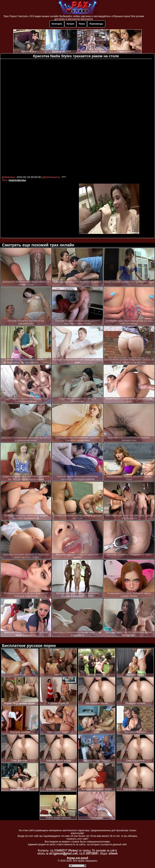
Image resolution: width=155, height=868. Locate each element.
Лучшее (70, 24)
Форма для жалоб (78, 858)
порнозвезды (17, 180)
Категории (57, 24)
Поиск (82, 24)
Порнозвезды (96, 24)
